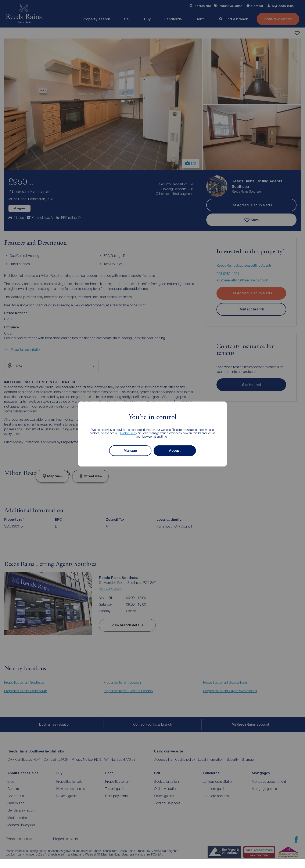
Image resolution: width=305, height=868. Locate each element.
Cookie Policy (128, 433)
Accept (175, 451)
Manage (130, 451)
